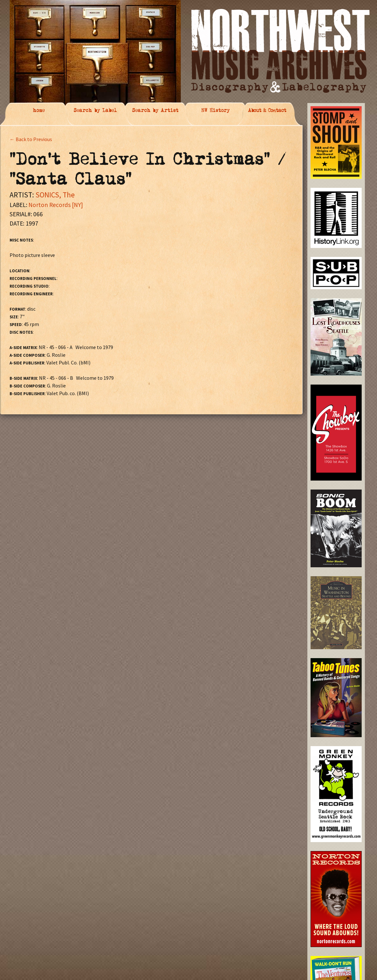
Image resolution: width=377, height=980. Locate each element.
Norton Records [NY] (56, 205)
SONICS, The (55, 195)
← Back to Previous (31, 139)
